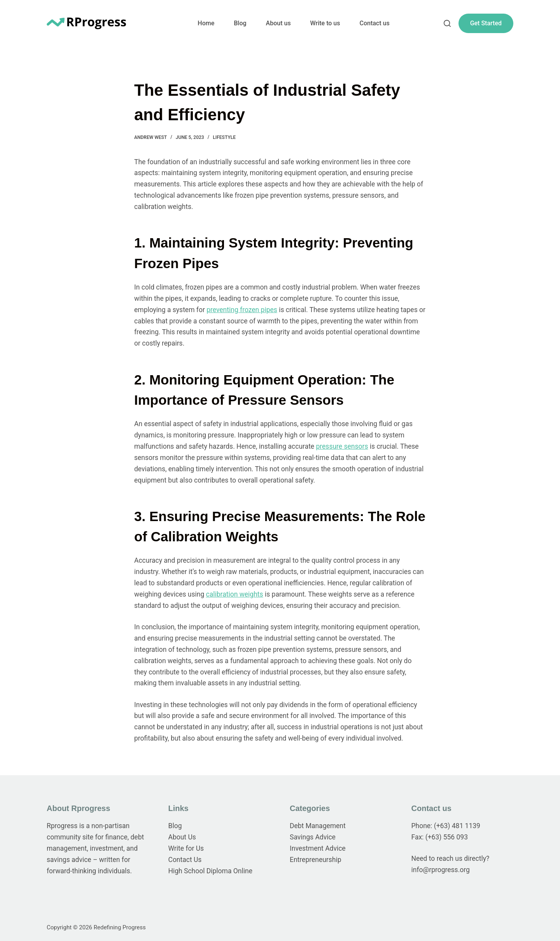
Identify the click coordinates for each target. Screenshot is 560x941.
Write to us (325, 23)
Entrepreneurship (316, 860)
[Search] (447, 23)
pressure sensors (342, 446)
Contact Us (185, 860)
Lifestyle (224, 137)
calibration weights (235, 594)
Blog (240, 23)
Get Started (486, 23)
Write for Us (186, 848)
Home (206, 23)
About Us (182, 837)
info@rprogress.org (441, 870)
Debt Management (318, 826)
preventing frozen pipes (242, 310)
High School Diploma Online (210, 871)
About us (278, 23)
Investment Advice (318, 848)
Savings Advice (313, 837)
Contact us (374, 23)
